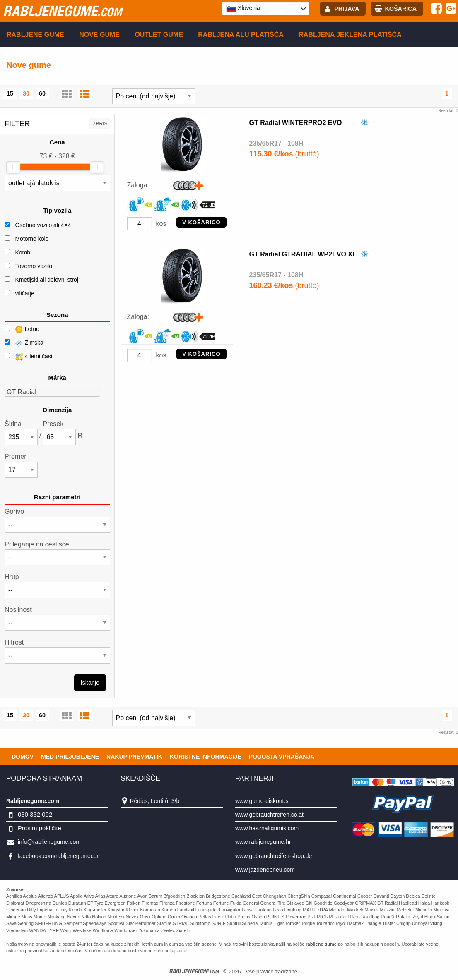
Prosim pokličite (40, 828)
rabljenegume (62, 11)
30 (26, 93)
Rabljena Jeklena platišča (350, 35)
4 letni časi (28, 357)
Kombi (23, 252)
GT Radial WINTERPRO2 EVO (296, 123)
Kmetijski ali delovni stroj (47, 280)
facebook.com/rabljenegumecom (60, 856)
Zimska (24, 343)
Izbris (100, 124)
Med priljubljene (70, 757)
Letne (22, 329)
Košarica (401, 9)
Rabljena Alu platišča (241, 35)
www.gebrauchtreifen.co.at (269, 815)
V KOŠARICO (201, 222)
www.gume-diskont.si (263, 801)
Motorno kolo (32, 239)
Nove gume (99, 35)
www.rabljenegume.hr (263, 842)
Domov (23, 757)
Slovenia (243, 8)
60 (42, 93)
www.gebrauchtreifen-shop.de (274, 856)
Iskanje (90, 683)
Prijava (347, 9)
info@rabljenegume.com (49, 842)
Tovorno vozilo (34, 266)
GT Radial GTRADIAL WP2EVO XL (303, 254)
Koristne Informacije (206, 757)
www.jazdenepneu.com (265, 870)
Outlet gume (159, 35)
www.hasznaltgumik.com (267, 828)
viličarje (25, 293)
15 (10, 93)
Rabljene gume (35, 35)
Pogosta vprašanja (282, 757)
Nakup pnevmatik (134, 757)
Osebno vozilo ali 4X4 (43, 225)
